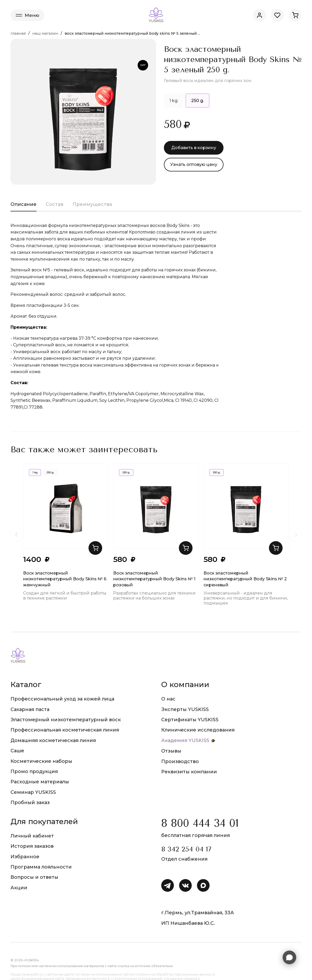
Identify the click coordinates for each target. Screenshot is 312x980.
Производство (180, 761)
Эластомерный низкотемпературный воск (66, 720)
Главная (18, 33)
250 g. (50, 472)
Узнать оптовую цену (194, 164)
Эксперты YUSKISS (185, 709)
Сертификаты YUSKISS (190, 720)
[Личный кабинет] (259, 15)
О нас (168, 699)
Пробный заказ (30, 803)
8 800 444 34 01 (200, 823)
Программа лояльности (41, 867)
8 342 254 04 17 (186, 849)
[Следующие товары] (296, 535)
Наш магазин (45, 33)
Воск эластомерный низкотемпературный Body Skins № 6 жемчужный (65, 579)
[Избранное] (277, 15)
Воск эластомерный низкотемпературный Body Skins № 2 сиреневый (245, 579)
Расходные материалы (40, 782)
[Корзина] (295, 15)
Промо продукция (34, 771)
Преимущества (92, 204)
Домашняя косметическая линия (53, 740)
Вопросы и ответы (34, 877)
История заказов (32, 846)
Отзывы (171, 751)
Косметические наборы (41, 761)
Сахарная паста (30, 709)
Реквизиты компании (189, 772)
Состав (54, 204)
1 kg (173, 101)
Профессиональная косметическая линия (65, 730)
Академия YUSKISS (185, 740)
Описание (24, 204)
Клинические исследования (198, 730)
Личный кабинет (32, 836)
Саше (17, 751)
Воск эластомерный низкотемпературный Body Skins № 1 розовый (154, 579)
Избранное (25, 857)
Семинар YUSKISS (33, 792)
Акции (19, 888)
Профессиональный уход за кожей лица (62, 699)
